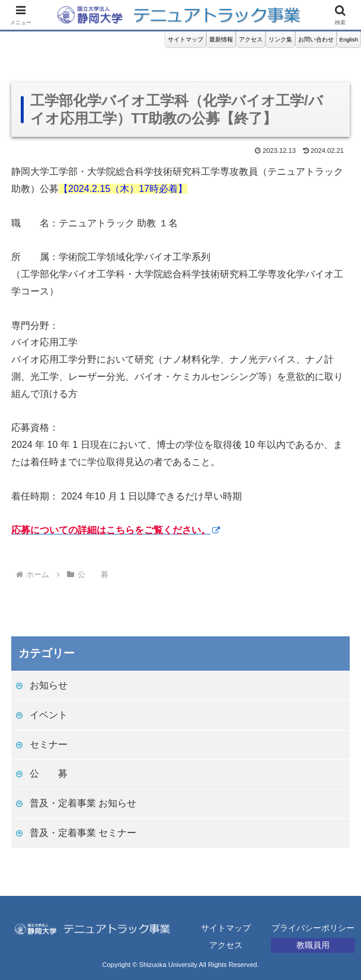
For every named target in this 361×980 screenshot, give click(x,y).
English (349, 39)
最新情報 (221, 39)
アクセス (251, 39)
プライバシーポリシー (313, 928)
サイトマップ (186, 39)
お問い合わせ (316, 39)
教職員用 (313, 945)
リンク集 (280, 39)
